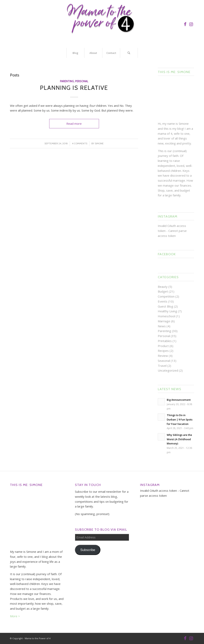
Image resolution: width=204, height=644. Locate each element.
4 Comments (80, 143)
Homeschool (166, 316)
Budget (163, 291)
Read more (74, 124)
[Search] (129, 53)
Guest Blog (165, 306)
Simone (99, 143)
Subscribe (88, 550)
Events (163, 301)
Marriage (164, 321)
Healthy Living (167, 311)
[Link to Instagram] (191, 24)
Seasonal (164, 361)
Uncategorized (168, 370)
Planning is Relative (74, 88)
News (162, 326)
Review (163, 356)
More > (15, 616)
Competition (166, 296)
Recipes (163, 351)
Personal (82, 81)
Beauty (163, 287)
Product (163, 346)
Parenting (67, 81)
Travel (162, 366)
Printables (165, 341)
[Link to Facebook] (185, 24)
